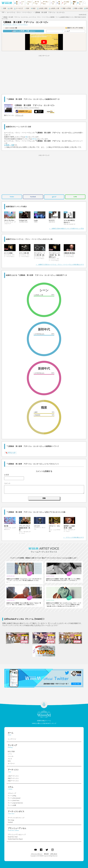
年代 (9, 761)
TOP (3, 12)
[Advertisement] (44, 74)
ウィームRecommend (14, 798)
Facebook (33, 197)
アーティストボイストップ (16, 818)
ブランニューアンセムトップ (17, 835)
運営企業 (46, 854)
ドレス (10, 759)
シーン (10, 754)
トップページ (12, 739)
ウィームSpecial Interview (15, 803)
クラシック (19, 115)
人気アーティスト (13, 776)
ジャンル (11, 756)
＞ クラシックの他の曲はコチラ (74, 537)
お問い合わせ (54, 854)
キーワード (11, 764)
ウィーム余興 (12, 805)
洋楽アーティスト (13, 781)
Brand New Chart (13, 837)
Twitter (12, 197)
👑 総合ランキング (74, 28)
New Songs (11, 820)
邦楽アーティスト (13, 778)
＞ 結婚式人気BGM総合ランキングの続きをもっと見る (66, 228)
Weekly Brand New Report (15, 839)
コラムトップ (12, 793)
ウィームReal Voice (14, 800)
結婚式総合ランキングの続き (16, 207)
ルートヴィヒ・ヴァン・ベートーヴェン (19, 12)
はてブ (54, 197)
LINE (75, 197)
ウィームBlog (12, 796)
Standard (10, 822)
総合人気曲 (11, 751)
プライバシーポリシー (37, 854)
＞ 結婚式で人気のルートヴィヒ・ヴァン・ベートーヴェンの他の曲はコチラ (60, 264)
